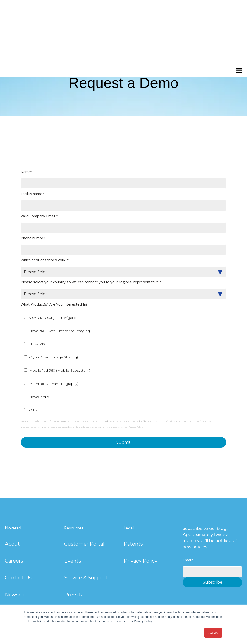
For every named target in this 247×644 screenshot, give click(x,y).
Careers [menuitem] (14, 561)
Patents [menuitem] (133, 544)
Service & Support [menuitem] (86, 578)
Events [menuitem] (73, 561)
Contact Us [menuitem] (18, 578)
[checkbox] (123, 364)
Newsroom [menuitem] (18, 595)
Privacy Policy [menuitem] (140, 561)
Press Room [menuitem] (79, 595)
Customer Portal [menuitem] (84, 544)
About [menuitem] (12, 544)
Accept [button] (213, 633)
